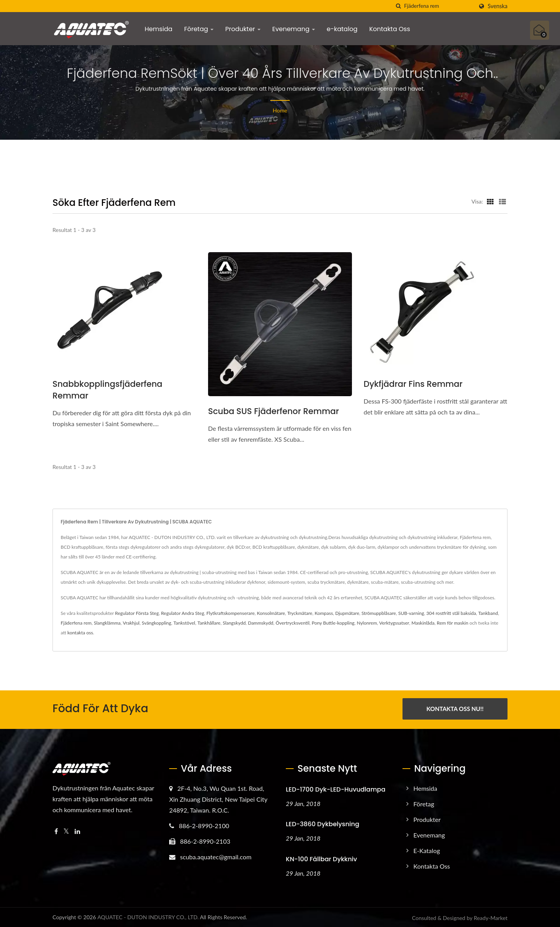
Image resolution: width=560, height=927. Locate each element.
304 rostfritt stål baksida (451, 613)
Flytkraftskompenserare (231, 613)
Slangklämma (107, 623)
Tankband (488, 613)
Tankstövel (184, 623)
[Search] (439, 6)
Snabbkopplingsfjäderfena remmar (108, 390)
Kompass (324, 613)
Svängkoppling (156, 623)
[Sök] (398, 6)
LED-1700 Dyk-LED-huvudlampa (336, 788)
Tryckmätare (300, 613)
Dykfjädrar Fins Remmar (413, 384)
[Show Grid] (490, 201)
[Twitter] (66, 830)
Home (280, 110)
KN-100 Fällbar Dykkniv (321, 858)
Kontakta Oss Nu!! (455, 709)
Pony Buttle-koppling (333, 623)
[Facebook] (56, 830)
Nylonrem (367, 623)
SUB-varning (411, 613)
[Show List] (502, 201)
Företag (199, 29)
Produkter (243, 29)
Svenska (498, 6)
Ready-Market (491, 917)
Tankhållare (209, 623)
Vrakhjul (131, 623)
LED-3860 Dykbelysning (323, 823)
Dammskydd (260, 623)
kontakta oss (80, 633)
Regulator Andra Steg (183, 613)
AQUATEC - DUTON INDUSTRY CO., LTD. (148, 916)
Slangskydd (234, 623)
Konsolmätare (271, 613)
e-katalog (342, 29)
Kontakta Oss (389, 29)
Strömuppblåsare (379, 613)
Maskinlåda (423, 623)
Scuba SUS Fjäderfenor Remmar (274, 411)
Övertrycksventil (293, 623)
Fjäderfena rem (76, 623)
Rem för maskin (452, 623)
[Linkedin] (77, 830)
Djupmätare (347, 613)
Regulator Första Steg (137, 613)
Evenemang (294, 29)
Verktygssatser (394, 623)
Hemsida (158, 29)
